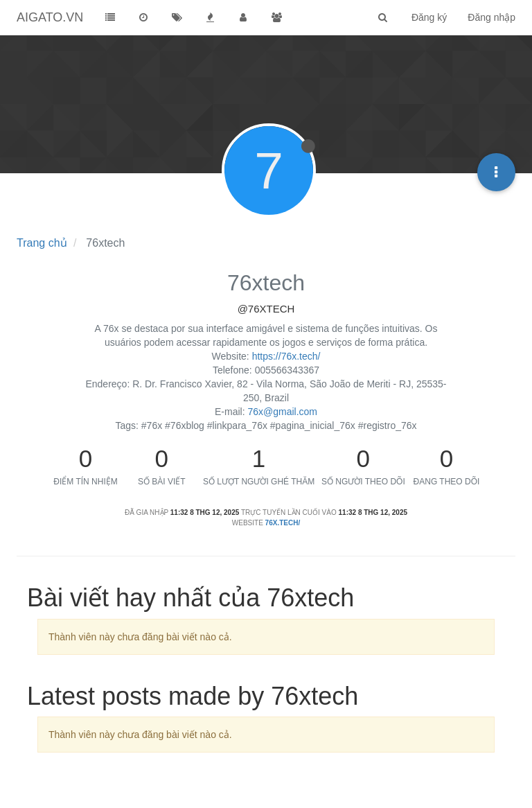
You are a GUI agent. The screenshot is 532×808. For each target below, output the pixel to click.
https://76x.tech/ (286, 356)
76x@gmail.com (282, 412)
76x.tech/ (283, 523)
